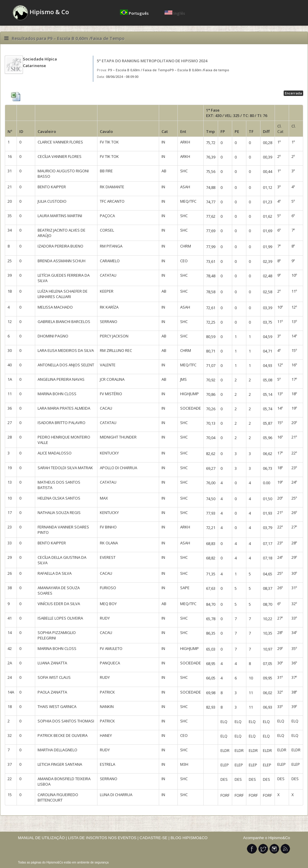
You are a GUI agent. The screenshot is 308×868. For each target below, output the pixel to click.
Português (135, 13)
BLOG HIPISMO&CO (189, 838)
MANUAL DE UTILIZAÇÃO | (43, 838)
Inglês (175, 13)
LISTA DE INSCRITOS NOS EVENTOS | (103, 838)
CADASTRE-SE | (155, 838)
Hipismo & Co (41, 13)
